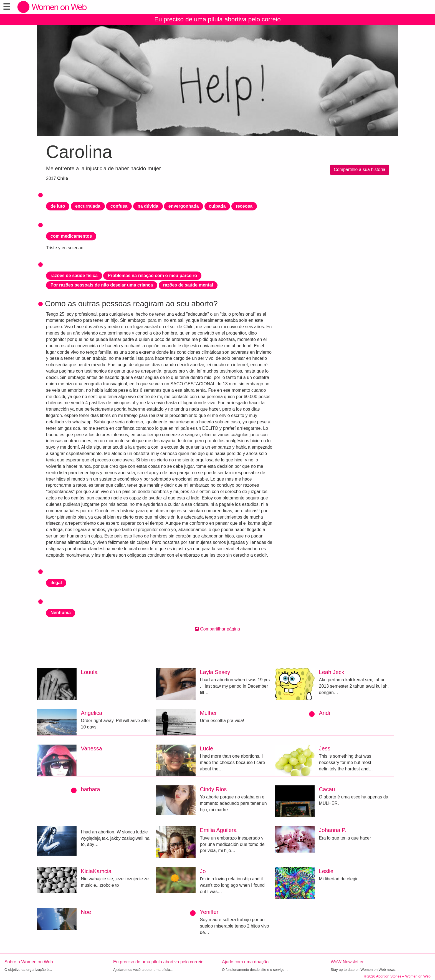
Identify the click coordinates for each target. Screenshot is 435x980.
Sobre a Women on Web (29, 962)
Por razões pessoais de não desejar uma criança (102, 285)
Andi (325, 713)
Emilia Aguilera (218, 830)
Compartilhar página (218, 629)
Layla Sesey (215, 672)
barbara (91, 789)
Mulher (208, 713)
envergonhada (184, 206)
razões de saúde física (74, 276)
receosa (244, 206)
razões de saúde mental (188, 285)
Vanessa (92, 748)
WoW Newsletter (347, 962)
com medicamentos (71, 236)
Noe (86, 912)
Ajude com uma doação (245, 962)
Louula (89, 672)
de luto (58, 206)
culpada (217, 206)
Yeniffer (209, 912)
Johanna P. (333, 830)
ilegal (56, 583)
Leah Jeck (332, 672)
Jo (203, 871)
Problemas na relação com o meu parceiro (152, 276)
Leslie (326, 871)
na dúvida (148, 206)
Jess (325, 748)
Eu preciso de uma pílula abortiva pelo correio (217, 19)
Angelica (92, 713)
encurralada (88, 206)
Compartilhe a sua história (360, 169)
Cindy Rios (213, 789)
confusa (119, 206)
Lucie (207, 748)
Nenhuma (61, 613)
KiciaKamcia (96, 871)
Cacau (327, 789)
